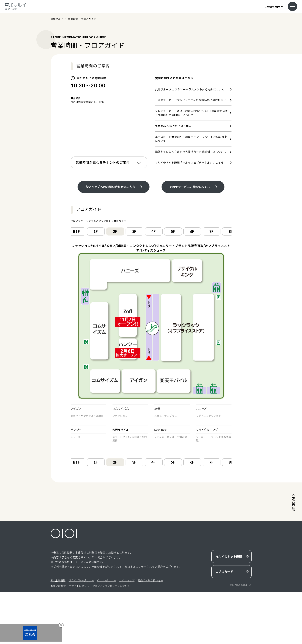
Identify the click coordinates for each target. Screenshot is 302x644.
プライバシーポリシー (81, 632)
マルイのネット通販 (229, 609)
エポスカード (224, 624)
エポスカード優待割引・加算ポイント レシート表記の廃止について (191, 139)
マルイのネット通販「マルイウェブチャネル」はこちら (189, 162)
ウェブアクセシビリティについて (111, 638)
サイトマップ (127, 632)
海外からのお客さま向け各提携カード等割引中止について (191, 152)
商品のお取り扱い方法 (150, 632)
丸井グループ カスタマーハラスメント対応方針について (190, 89)
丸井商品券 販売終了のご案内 (173, 126)
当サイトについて (79, 638)
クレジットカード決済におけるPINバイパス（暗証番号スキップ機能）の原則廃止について (192, 113)
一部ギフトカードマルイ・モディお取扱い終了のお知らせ (191, 100)
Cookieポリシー (107, 632)
